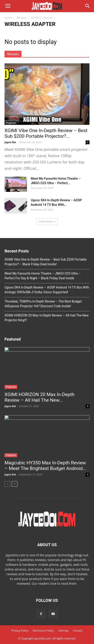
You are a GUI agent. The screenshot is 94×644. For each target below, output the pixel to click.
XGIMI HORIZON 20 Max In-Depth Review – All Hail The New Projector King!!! (47, 318)
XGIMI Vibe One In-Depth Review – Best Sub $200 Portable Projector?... (46, 133)
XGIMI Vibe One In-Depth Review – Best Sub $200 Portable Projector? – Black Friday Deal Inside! (46, 262)
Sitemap (63, 631)
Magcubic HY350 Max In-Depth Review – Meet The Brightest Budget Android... (45, 466)
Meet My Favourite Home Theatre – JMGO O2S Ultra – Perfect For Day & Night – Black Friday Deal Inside (43, 276)
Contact (78, 631)
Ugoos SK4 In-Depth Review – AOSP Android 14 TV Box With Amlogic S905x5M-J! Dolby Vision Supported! (47, 290)
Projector (11, 123)
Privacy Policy (20, 631)
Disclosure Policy (43, 631)
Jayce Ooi (10, 142)
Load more (47, 221)
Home (8, 18)
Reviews (22, 18)
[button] (88, 6)
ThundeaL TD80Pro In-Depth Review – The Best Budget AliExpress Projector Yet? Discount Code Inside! (43, 304)
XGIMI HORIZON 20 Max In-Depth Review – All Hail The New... (40, 397)
